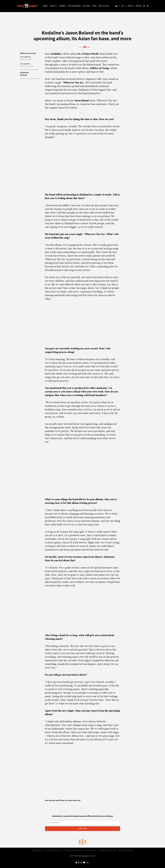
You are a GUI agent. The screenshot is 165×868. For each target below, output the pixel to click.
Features (86, 6)
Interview (24, 73)
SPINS (81, 47)
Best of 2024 (104, 6)
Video (94, 6)
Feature (23, 75)
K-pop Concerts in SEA (53, 851)
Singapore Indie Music (108, 851)
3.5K (89, 47)
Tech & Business (74, 6)
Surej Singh (32, 53)
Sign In (139, 6)
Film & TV (53, 6)
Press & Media (37, 851)
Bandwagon (27, 6)
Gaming (62, 6)
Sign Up (131, 6)
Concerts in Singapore (73, 851)
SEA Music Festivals (126, 851)
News (45, 6)
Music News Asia (90, 851)
